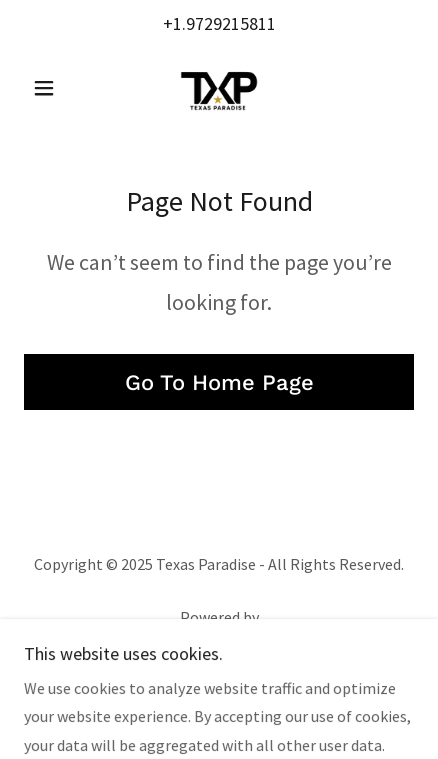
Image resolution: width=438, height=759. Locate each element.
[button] (53, 88)
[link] (219, 88)
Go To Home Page (219, 382)
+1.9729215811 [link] (219, 23)
